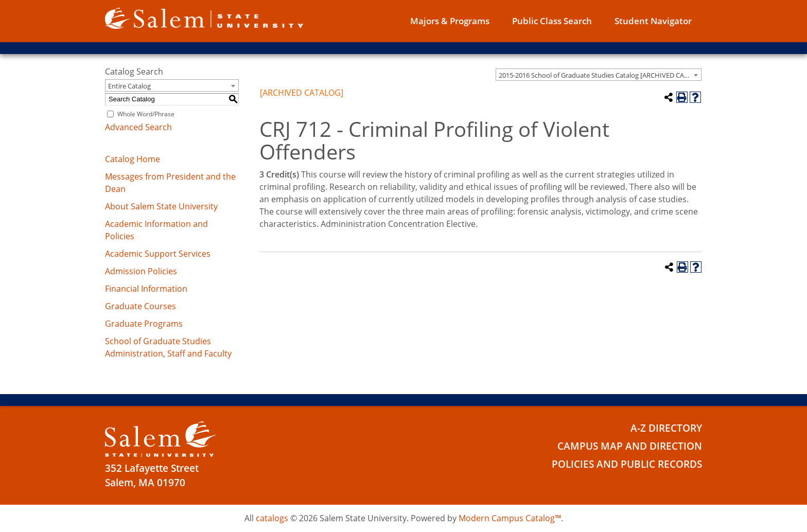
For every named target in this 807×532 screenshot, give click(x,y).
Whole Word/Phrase (146, 114)
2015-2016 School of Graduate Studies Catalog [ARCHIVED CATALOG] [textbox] (600, 75)
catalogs (272, 518)
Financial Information (146, 289)
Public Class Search (552, 21)
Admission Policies (141, 271)
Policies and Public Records (627, 464)
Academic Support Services (158, 254)
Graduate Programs (144, 324)
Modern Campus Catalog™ (510, 518)
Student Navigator (653, 21)
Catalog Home (133, 159)
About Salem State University (161, 206)
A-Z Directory (666, 428)
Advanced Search (138, 127)
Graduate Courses (141, 306)
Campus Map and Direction (630, 446)
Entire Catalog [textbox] (129, 86)
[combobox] (599, 75)
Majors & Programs (450, 21)
